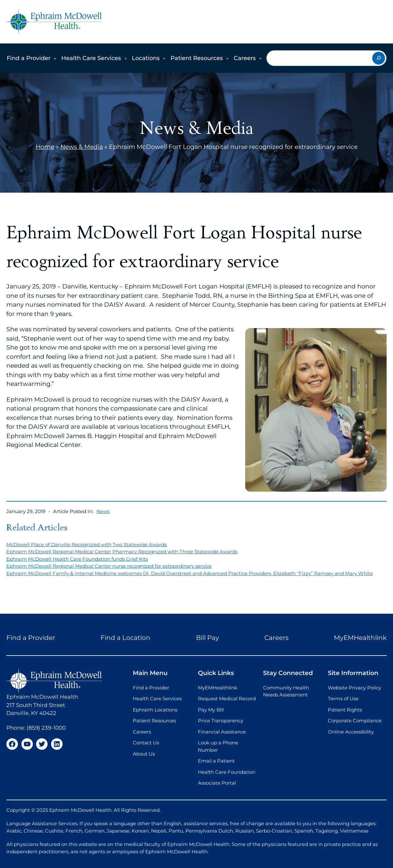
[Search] (379, 58)
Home (45, 147)
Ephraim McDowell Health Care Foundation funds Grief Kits (77, 559)
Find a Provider (29, 58)
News (103, 511)
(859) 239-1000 (46, 728)
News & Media (82, 147)
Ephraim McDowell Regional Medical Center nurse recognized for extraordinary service (109, 566)
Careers (245, 58)
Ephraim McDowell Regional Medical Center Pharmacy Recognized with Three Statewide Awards (122, 552)
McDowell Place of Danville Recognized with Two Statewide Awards (87, 545)
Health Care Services (91, 58)
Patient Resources (197, 58)
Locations (146, 58)
